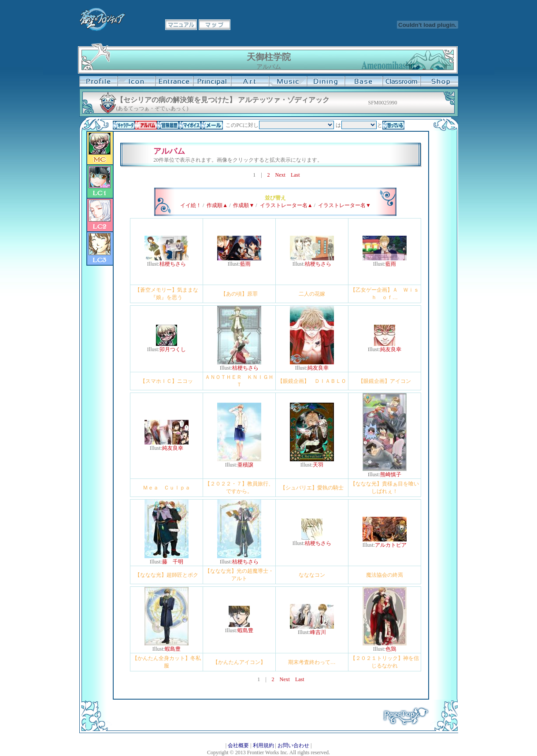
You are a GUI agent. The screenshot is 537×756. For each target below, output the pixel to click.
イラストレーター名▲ (286, 205)
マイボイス (190, 125)
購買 (439, 82)
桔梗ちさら (173, 264)
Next (280, 175)
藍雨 (245, 264)
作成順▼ (244, 205)
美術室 (250, 82)
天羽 (318, 465)
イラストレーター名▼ (344, 205)
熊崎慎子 (391, 474)
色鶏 (391, 649)
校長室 (212, 82)
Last (295, 175)
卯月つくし (173, 349)
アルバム (146, 125)
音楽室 (288, 82)
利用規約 (263, 745)
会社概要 (238, 745)
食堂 (326, 82)
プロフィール (98, 82)
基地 (363, 82)
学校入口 (174, 82)
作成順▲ (217, 205)
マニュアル (181, 25)
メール (212, 125)
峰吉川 (318, 632)
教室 (401, 82)
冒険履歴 (168, 125)
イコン (136, 82)
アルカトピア (391, 545)
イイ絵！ (191, 205)
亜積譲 (245, 465)
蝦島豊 (173, 649)
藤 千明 (173, 562)
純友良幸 (318, 368)
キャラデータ (124, 125)
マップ (215, 25)
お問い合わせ (293, 745)
